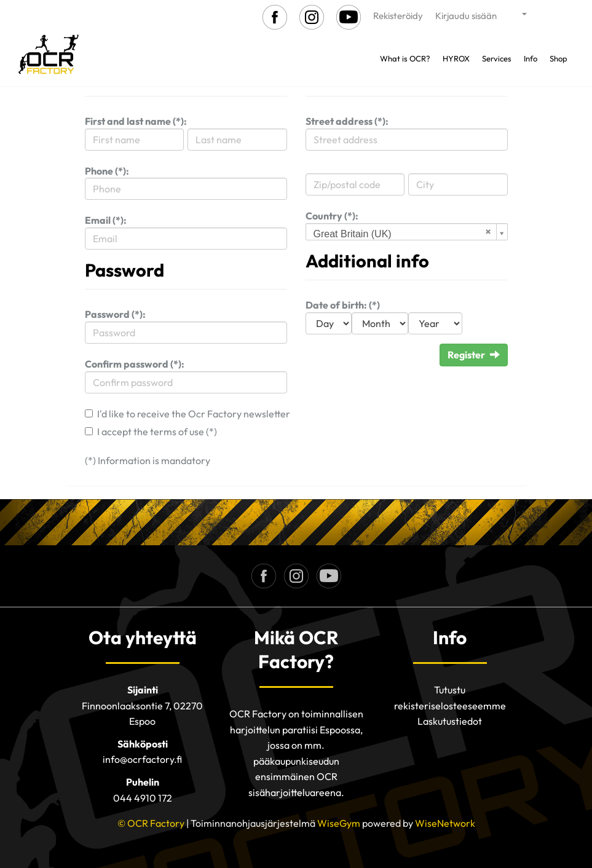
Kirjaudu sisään (466, 16)
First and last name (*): (136, 121)
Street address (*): (347, 121)
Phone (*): (107, 171)
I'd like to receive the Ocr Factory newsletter (194, 414)
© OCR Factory (151, 823)
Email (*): (106, 220)
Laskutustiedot (450, 721)
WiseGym (339, 823)
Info (531, 58)
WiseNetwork (445, 823)
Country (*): (332, 216)
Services (497, 58)
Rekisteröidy (398, 16)
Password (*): (115, 314)
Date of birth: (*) (343, 305)
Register (474, 355)
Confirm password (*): (135, 364)
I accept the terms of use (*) (157, 432)
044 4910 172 (143, 798)
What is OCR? (405, 58)
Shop (558, 58)
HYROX (456, 58)
